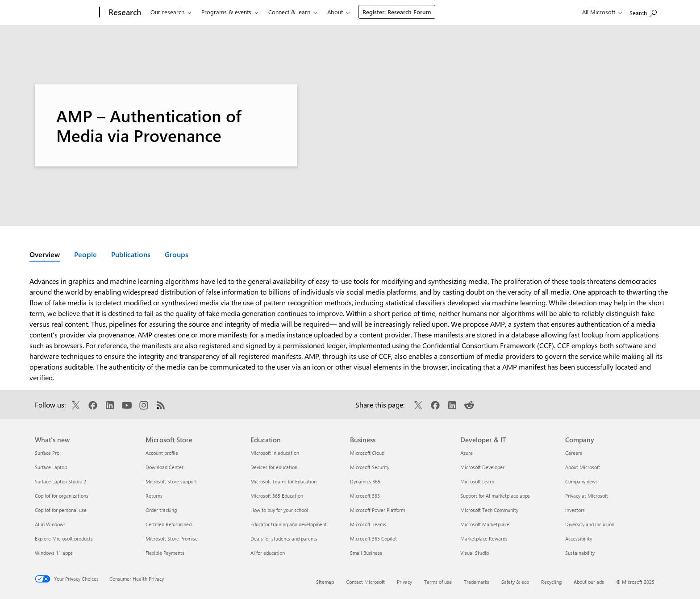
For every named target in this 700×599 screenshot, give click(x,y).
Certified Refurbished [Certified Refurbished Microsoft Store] (169, 524)
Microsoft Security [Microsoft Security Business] (370, 467)
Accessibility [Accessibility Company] (579, 539)
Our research (167, 12)
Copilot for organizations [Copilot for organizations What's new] (62, 496)
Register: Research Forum (397, 12)
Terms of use (438, 582)
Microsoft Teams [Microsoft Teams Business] (368, 524)
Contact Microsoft (365, 582)
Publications (131, 254)
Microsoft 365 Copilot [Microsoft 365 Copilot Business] (373, 539)
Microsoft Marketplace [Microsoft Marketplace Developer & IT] (485, 524)
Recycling (551, 582)
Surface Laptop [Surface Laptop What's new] (51, 467)
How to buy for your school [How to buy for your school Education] (279, 510)
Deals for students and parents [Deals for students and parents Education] (284, 539)
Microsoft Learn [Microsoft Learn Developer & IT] (477, 481)
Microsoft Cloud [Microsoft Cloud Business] (367, 453)
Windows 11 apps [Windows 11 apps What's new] (54, 553)
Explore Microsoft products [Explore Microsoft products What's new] (64, 539)
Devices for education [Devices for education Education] (274, 467)
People (85, 254)
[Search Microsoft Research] (643, 11)
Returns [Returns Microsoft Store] (154, 496)
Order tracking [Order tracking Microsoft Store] (161, 510)
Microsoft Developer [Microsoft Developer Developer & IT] (482, 467)
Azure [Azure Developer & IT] (467, 453)
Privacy (404, 582)
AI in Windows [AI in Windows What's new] (50, 524)
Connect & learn (289, 12)
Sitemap (325, 582)
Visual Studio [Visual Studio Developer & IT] (475, 553)
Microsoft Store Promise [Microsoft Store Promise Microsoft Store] (172, 539)
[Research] (124, 12)
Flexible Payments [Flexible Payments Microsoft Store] (165, 553)
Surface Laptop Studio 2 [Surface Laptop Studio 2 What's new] (60, 481)
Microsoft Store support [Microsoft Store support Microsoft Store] (171, 481)
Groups (177, 254)
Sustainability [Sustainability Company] (580, 553)
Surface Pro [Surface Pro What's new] (47, 453)
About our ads (589, 582)
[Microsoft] (65, 12)
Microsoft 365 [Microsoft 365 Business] (365, 496)
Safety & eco (515, 582)
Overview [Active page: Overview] (45, 254)
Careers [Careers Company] (574, 453)
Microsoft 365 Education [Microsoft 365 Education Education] (277, 496)
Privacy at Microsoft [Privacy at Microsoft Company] (587, 496)
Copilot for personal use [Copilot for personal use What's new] (61, 510)
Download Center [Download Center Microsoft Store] (165, 467)
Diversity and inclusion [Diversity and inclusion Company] (590, 524)
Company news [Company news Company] (581, 481)
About (335, 12)
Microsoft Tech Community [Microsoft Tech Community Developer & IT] (489, 510)
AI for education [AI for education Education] (268, 553)
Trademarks (477, 582)
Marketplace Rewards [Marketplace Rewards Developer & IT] (484, 539)
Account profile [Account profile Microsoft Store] (162, 453)
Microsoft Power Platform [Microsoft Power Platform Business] (377, 510)
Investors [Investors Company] (575, 510)
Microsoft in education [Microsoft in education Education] (275, 453)
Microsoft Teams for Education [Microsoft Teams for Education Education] (283, 481)
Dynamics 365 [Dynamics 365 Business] (365, 481)
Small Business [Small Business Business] (366, 553)
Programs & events (226, 12)
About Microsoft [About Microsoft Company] (583, 467)
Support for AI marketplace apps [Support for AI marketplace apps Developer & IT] (495, 496)
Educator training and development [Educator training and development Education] (289, 524)
